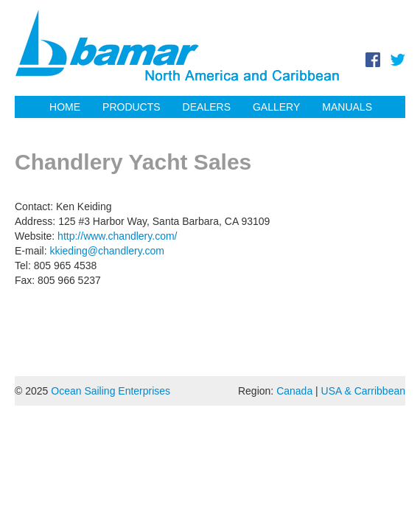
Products (132, 107)
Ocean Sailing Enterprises (111, 391)
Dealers (207, 107)
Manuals (347, 107)
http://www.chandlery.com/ (117, 236)
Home (65, 107)
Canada (294, 391)
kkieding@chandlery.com (107, 251)
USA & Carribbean (363, 391)
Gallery (276, 107)
